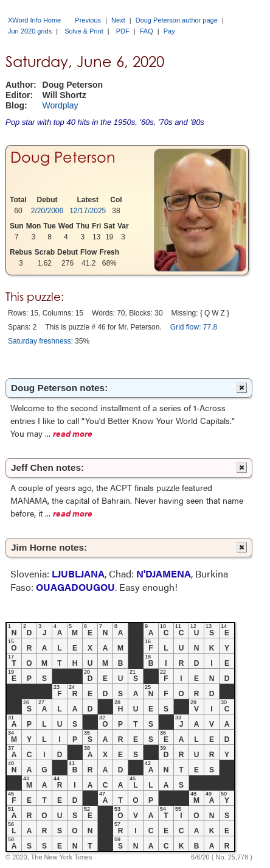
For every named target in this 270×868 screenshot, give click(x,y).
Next (118, 20)
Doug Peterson (63, 157)
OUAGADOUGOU (75, 587)
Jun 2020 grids (30, 31)
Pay (169, 31)
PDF (123, 31)
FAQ (147, 31)
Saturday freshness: (40, 341)
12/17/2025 (88, 211)
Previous (88, 20)
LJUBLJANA (78, 573)
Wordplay (61, 105)
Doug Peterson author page (177, 20)
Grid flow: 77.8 (194, 327)
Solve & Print (84, 31)
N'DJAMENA (164, 573)
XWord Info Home (34, 20)
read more (73, 433)
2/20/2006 (47, 211)
